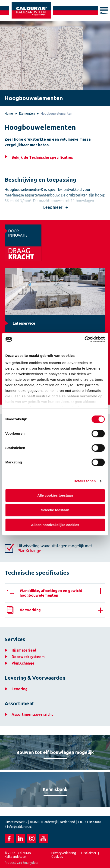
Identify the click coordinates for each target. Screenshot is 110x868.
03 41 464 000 (90, 822)
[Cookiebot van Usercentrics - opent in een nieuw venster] (84, 339)
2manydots (30, 863)
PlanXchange (29, 551)
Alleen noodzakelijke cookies (55, 525)
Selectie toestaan (55, 510)
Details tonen (85, 481)
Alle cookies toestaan (55, 495)
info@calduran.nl (19, 827)
